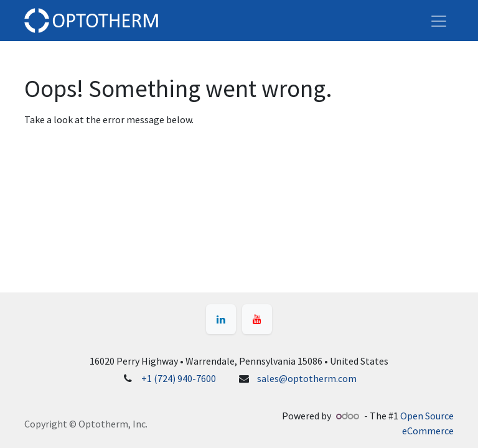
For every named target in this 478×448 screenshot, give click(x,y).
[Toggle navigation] (439, 21)
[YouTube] (257, 319)
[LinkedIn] (221, 319)
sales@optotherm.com (307, 378)
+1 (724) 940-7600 (179, 378)
